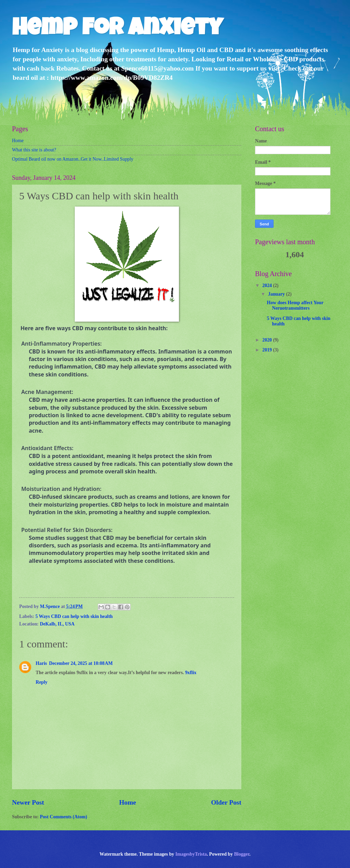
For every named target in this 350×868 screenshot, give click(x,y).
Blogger (242, 854)
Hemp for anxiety (117, 30)
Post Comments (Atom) (63, 817)
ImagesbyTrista (191, 854)
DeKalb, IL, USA (57, 624)
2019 (268, 350)
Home (18, 141)
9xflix (191, 673)
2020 (268, 340)
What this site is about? (34, 150)
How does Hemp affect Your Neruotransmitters (295, 306)
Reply (42, 682)
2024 (268, 286)
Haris (41, 663)
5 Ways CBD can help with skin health (74, 616)
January (277, 294)
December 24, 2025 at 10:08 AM (81, 663)
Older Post (226, 802)
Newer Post (28, 802)
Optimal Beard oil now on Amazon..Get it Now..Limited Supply (73, 159)
